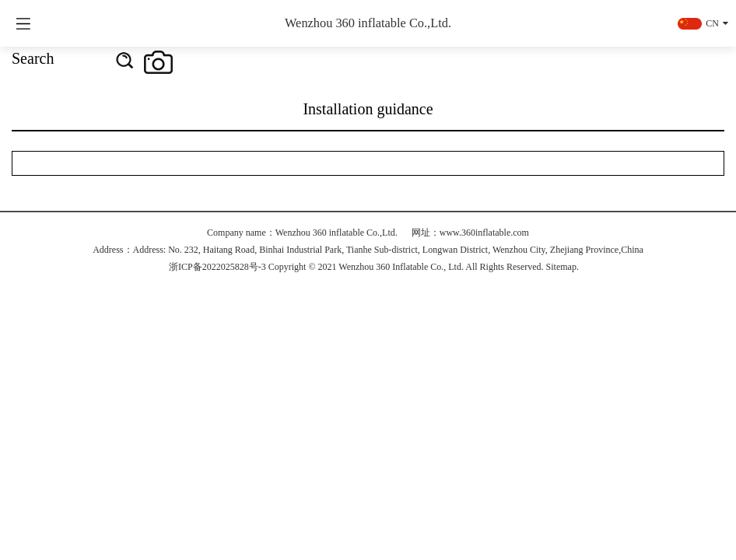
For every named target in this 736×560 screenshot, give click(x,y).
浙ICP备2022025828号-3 (217, 267)
